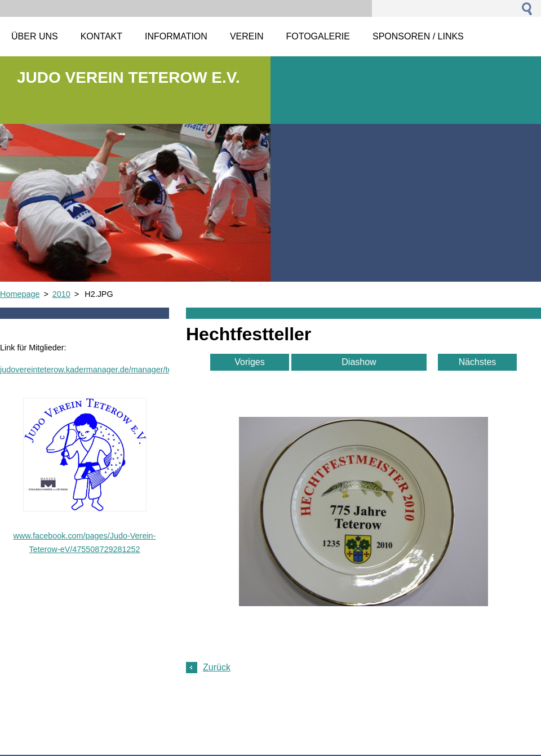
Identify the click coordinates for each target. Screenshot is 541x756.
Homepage (20, 294)
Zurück (217, 667)
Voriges (249, 362)
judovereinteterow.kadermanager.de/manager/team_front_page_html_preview (139, 370)
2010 (61, 294)
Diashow (359, 362)
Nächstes (478, 362)
